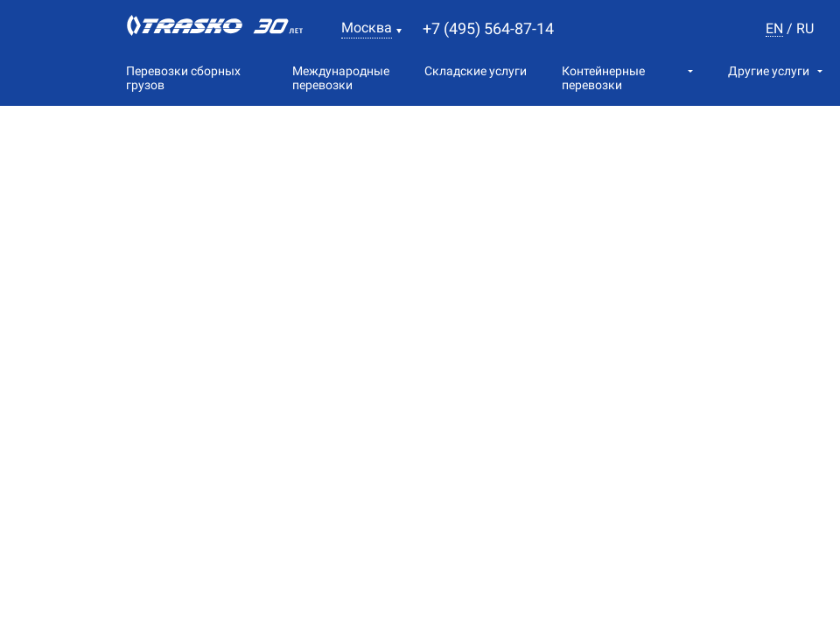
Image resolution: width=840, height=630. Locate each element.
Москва (367, 28)
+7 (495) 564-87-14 (488, 28)
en (774, 29)
